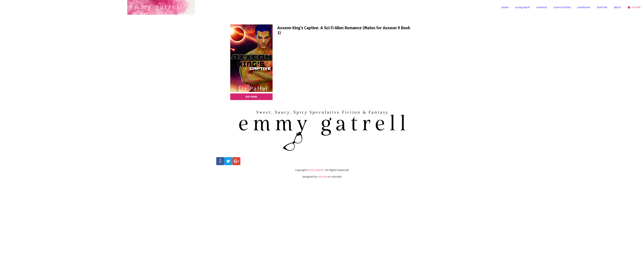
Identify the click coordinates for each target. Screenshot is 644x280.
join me (634, 7)
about (617, 7)
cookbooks (584, 7)
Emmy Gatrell (316, 170)
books (505, 7)
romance (542, 7)
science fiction (562, 7)
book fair (602, 7)
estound (322, 177)
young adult (522, 7)
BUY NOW (251, 97)
